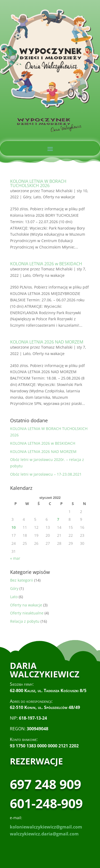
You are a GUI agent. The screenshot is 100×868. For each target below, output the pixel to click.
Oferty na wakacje (59, 197)
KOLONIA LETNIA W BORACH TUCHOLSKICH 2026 (38, 183)
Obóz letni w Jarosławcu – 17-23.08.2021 (46, 474)
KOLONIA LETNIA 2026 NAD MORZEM (47, 342)
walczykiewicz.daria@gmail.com (44, 834)
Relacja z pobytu (25, 621)
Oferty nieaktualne (27, 613)
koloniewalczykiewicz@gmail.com (46, 827)
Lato (37, 197)
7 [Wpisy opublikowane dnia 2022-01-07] (58, 519)
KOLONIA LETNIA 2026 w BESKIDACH (46, 264)
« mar (15, 558)
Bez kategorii (22, 580)
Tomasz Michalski (57, 191)
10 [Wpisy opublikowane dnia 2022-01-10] (14, 527)
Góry (27, 197)
